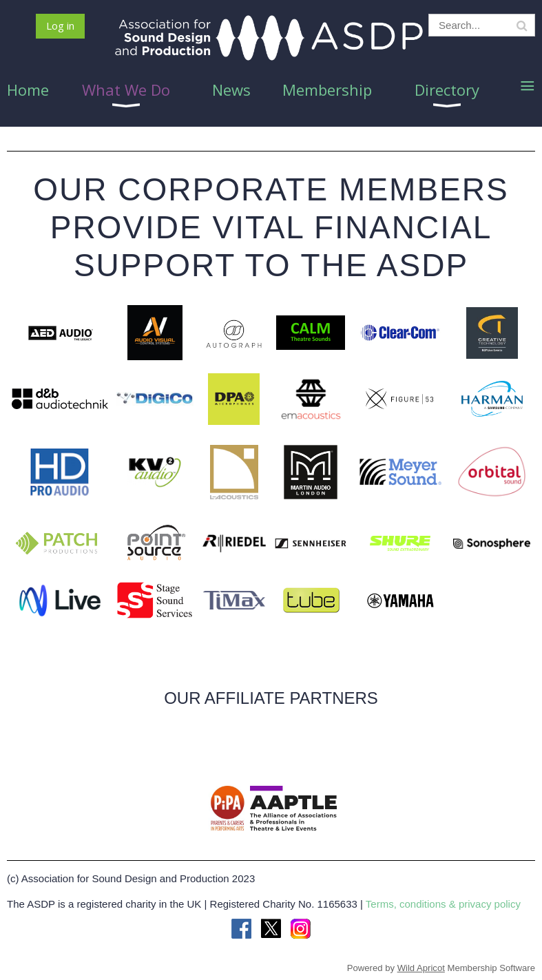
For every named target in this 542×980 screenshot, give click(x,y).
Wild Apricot (421, 968)
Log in (60, 25)
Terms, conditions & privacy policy (443, 904)
